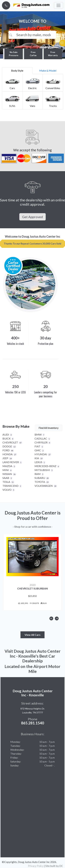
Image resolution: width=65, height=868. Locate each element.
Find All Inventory (49, 428)
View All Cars (32, 635)
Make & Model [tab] (48, 70)
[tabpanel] (32, 92)
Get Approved (32, 217)
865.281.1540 (33, 723)
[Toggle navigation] (58, 5)
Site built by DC (54, 866)
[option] (32, 572)
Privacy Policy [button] (36, 866)
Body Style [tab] (17, 70)
